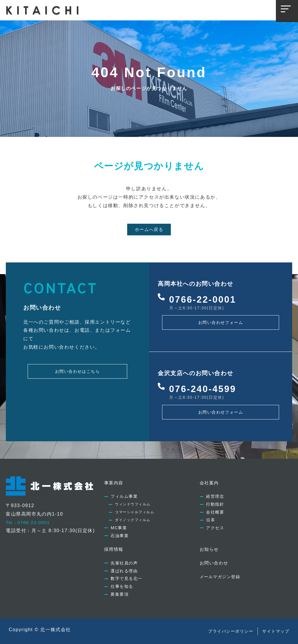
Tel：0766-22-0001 (29, 515)
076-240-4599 (206, 381)
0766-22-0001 (206, 291)
